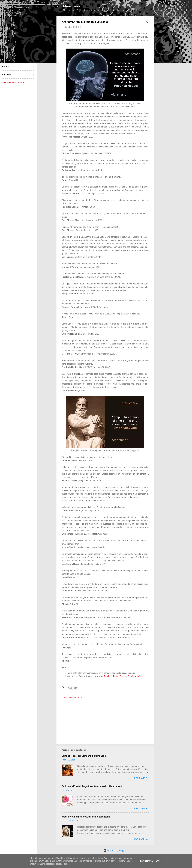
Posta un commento (74, 698)
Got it (159, 861)
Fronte (123, 676)
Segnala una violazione (13, 82)
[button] (147, 22)
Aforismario (71, 6)
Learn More (147, 861)
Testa (115, 676)
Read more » (141, 778)
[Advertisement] (164, 55)
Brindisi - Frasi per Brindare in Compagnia (84, 756)
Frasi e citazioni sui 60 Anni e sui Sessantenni (86, 817)
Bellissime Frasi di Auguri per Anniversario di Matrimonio (92, 786)
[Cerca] (171, 7)
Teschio (107, 676)
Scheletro (132, 676)
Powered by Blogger (115, 851)
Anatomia (73, 688)
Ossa (141, 676)
